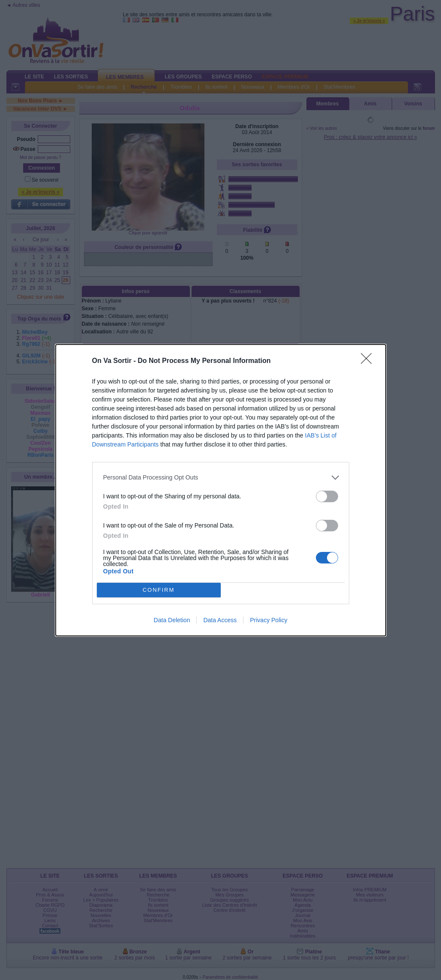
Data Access (220, 620)
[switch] (327, 496)
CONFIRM (159, 590)
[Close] (369, 361)
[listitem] (221, 478)
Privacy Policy (268, 620)
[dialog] (221, 490)
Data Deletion (172, 620)
